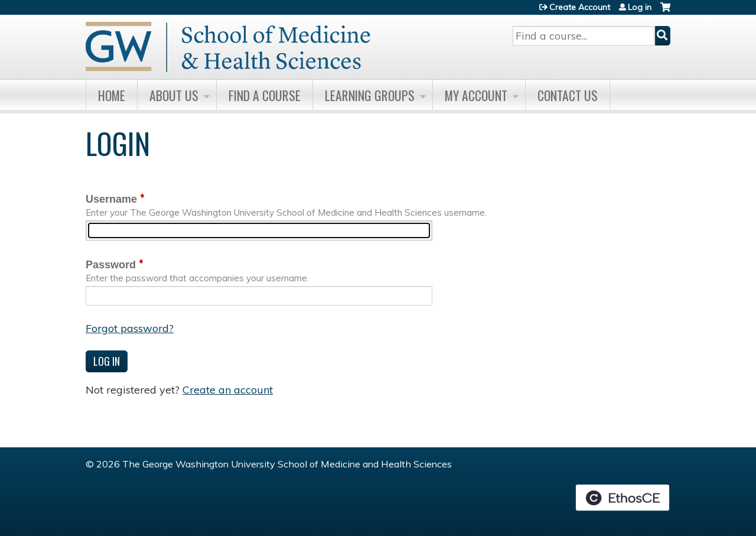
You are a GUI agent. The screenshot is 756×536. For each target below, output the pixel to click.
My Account (476, 95)
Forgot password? (130, 328)
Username (111, 199)
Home (112, 95)
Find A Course (265, 95)
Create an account (228, 390)
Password (111, 265)
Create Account (580, 7)
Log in (640, 7)
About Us (174, 95)
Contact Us (568, 95)
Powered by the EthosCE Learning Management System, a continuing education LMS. (623, 498)
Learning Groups (370, 95)
